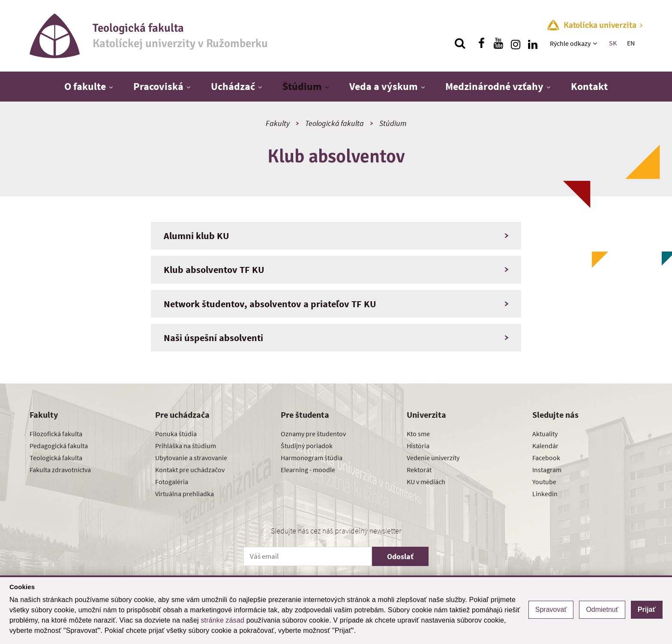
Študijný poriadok (307, 446)
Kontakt (589, 86)
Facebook (546, 458)
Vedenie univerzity (433, 458)
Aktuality (545, 434)
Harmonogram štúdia (312, 458)
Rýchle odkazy (570, 43)
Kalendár (545, 446)
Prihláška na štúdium (186, 446)
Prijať (647, 610)
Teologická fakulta (334, 123)
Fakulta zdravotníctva (60, 470)
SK (613, 43)
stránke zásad (222, 620)
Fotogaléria (172, 482)
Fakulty (278, 123)
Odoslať (400, 556)
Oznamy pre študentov (313, 434)
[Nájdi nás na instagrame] (516, 43)
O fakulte (85, 86)
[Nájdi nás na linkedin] (533, 43)
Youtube (544, 482)
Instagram (547, 470)
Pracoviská (158, 86)
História (418, 446)
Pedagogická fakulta (59, 446)
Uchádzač (233, 86)
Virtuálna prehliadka (184, 494)
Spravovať (551, 610)
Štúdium (302, 86)
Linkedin (545, 494)
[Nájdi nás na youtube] (498, 43)
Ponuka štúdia (176, 434)
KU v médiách (426, 482)
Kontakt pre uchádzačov (190, 470)
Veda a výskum (384, 86)
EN (631, 43)
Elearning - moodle (308, 470)
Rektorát (419, 470)
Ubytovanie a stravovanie (191, 458)
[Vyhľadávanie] (460, 43)
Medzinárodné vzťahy (494, 86)
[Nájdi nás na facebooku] (481, 43)
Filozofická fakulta (56, 434)
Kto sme (418, 434)
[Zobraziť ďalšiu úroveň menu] (596, 43)
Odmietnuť (602, 610)
